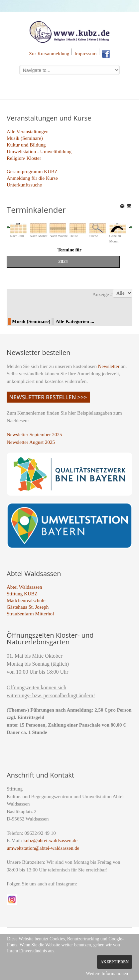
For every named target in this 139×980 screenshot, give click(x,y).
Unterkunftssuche (24, 185)
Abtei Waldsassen (24, 587)
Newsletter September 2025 (34, 435)
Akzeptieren (115, 962)
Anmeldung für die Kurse (32, 178)
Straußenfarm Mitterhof (30, 614)
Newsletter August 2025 (31, 442)
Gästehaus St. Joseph (28, 607)
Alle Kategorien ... (75, 321)
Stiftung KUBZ (22, 594)
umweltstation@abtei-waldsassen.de (43, 848)
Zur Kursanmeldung (49, 54)
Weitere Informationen (107, 974)
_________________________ (38, 165)
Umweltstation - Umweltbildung (39, 152)
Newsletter (109, 366)
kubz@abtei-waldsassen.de (50, 840)
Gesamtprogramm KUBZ (32, 171)
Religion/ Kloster (24, 158)
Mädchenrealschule (26, 600)
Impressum (86, 54)
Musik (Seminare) (25, 138)
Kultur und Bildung (26, 145)
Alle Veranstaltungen (28, 132)
